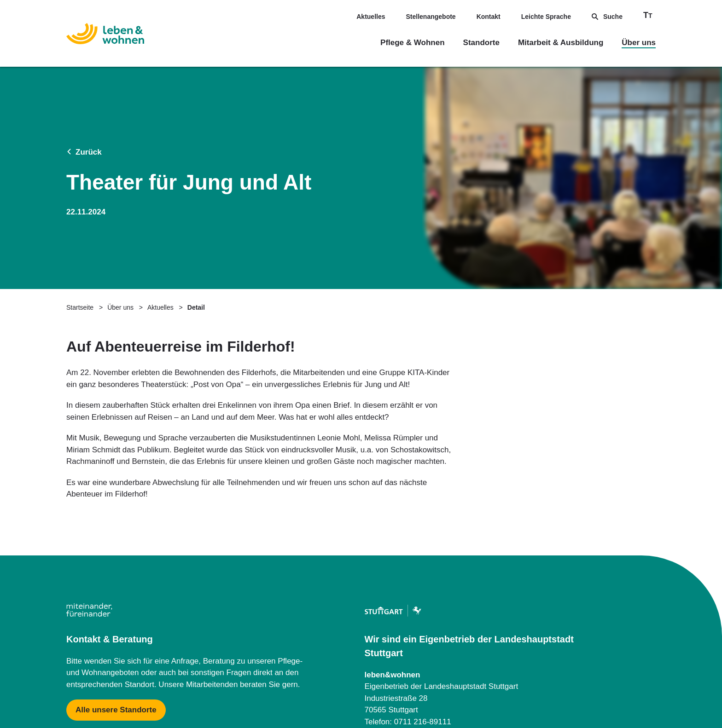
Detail (196, 165)
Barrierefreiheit (628, 686)
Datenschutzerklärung (268, 686)
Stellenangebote (431, 17)
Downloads (452, 686)
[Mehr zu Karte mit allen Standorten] (116, 568)
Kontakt (489, 17)
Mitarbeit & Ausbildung (561, 43)
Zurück (84, 81)
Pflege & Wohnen (412, 43)
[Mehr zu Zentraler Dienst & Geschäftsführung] (403, 605)
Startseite (80, 165)
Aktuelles (371, 17)
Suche (607, 17)
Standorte (481, 43)
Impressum (82, 686)
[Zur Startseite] (105, 35)
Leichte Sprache (546, 17)
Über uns (639, 43)
